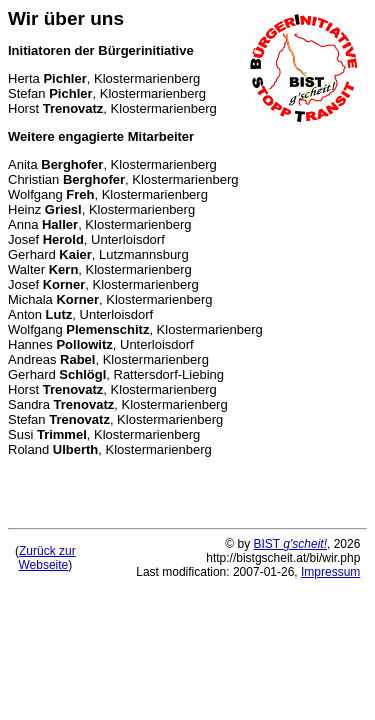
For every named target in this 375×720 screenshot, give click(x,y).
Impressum (330, 572)
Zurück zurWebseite (46, 558)
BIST (290, 544)
